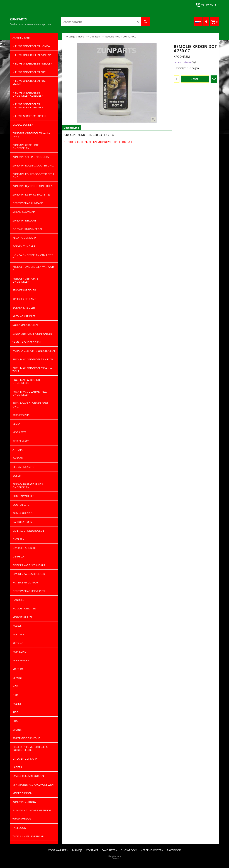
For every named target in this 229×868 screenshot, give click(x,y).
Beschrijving (71, 128)
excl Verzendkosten (183, 62)
